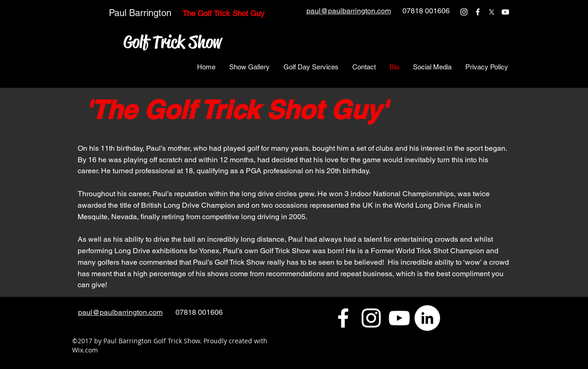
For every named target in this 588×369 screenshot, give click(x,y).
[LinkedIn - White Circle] (427, 318)
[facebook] (478, 12)
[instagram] (464, 12)
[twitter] (492, 12)
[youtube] (505, 12)
